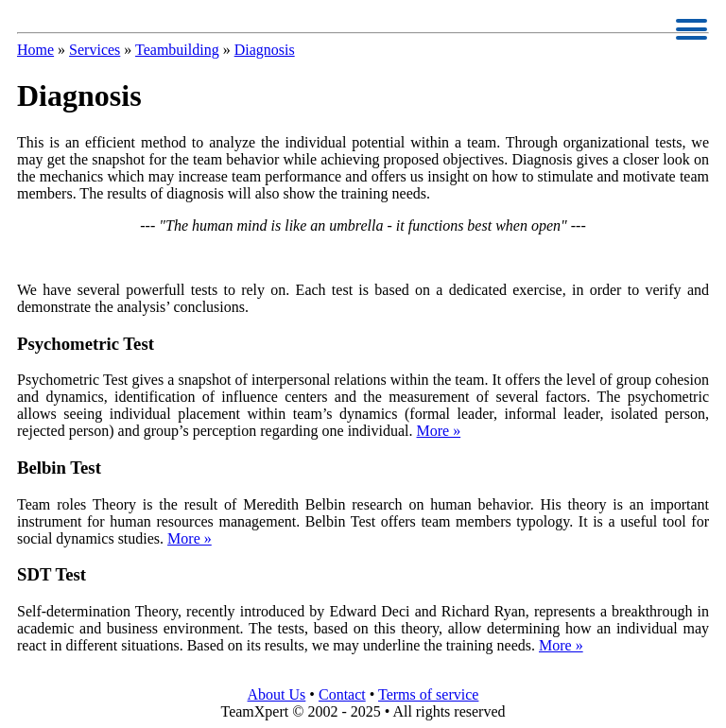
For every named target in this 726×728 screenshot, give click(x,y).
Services (95, 50)
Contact (342, 694)
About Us (277, 694)
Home (35, 50)
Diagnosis (265, 50)
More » (439, 431)
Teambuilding (177, 50)
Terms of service (428, 694)
